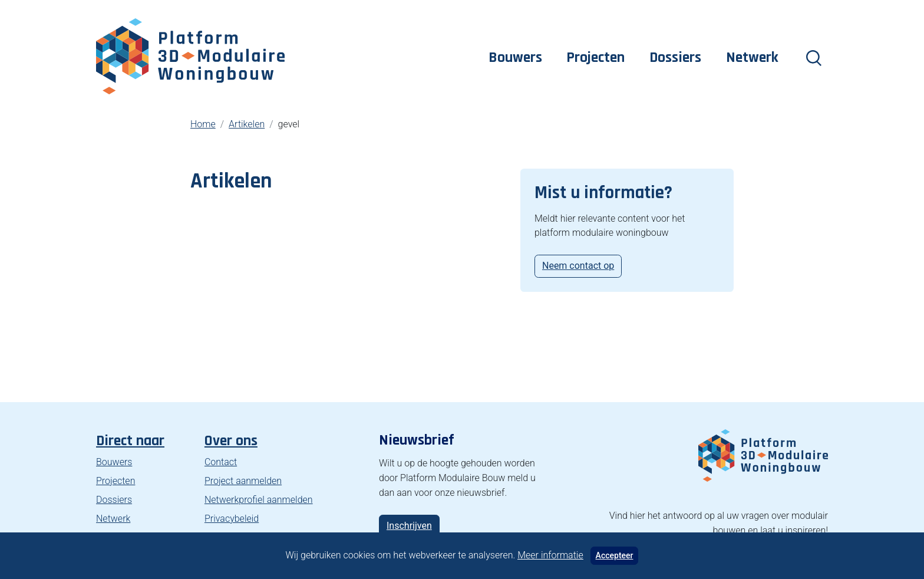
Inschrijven (409, 526)
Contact (221, 462)
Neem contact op (578, 266)
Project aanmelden (243, 481)
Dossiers (675, 57)
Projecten (595, 57)
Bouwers (515, 57)
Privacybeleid (232, 519)
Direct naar (130, 441)
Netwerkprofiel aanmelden (259, 500)
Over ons (231, 441)
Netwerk (752, 57)
